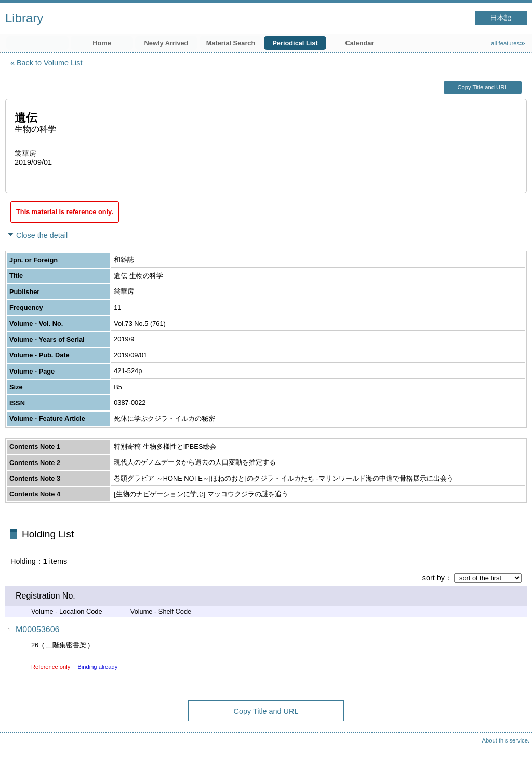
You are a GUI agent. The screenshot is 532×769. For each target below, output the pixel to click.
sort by (434, 578)
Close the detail (42, 235)
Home (102, 43)
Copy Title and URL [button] (482, 87)
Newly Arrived (167, 43)
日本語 (501, 18)
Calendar (360, 43)
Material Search (231, 43)
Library (24, 18)
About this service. (506, 740)
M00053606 (38, 629)
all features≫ (508, 43)
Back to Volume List (49, 63)
